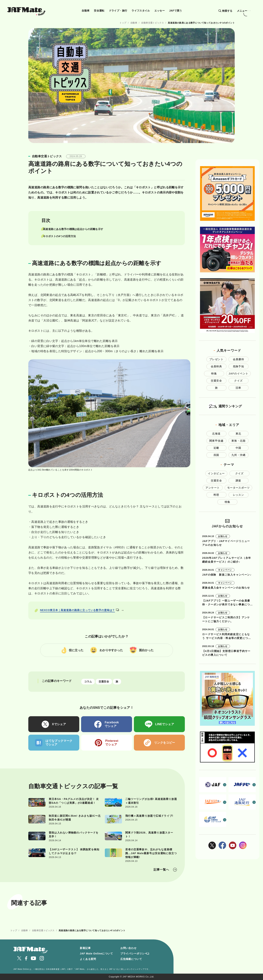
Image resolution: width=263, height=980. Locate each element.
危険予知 (239, 366)
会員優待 (239, 359)
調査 (238, 481)
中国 (238, 448)
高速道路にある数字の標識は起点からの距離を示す (73, 229)
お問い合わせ (128, 948)
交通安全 (104, 682)
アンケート (213, 488)
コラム (88, 682)
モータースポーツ (238, 488)
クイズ (238, 381)
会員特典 (216, 366)
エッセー (160, 11)
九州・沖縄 (238, 455)
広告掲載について (131, 959)
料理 (216, 495)
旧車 (238, 388)
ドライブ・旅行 (118, 11)
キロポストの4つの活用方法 (59, 236)
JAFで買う (176, 11)
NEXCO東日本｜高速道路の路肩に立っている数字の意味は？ (79, 610)
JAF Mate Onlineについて (96, 954)
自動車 (86, 11)
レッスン (239, 495)
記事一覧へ (161, 870)
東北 (238, 434)
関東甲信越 (216, 441)
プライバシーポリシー (134, 954)
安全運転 (99, 11)
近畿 (216, 448)
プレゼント (216, 359)
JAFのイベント (239, 374)
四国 (216, 455)
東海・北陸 (238, 441)
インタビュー (216, 473)
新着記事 (85, 948)
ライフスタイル (141, 11)
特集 (214, 374)
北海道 (216, 434)
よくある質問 (88, 959)
